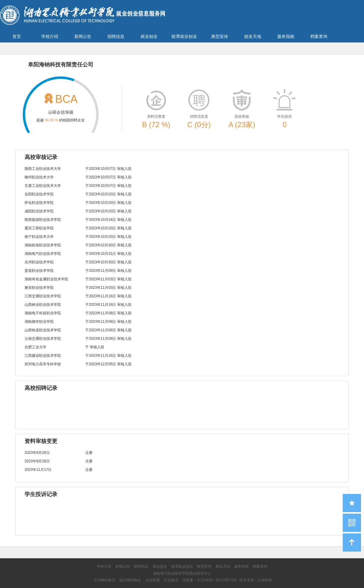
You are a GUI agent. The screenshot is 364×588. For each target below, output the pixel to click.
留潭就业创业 (184, 36)
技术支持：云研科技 (256, 580)
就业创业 (149, 36)
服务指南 (286, 36)
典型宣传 (220, 36)
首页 (17, 36)
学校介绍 (50, 36)
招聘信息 (116, 36)
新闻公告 (83, 36)
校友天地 (253, 36)
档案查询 (319, 36)
